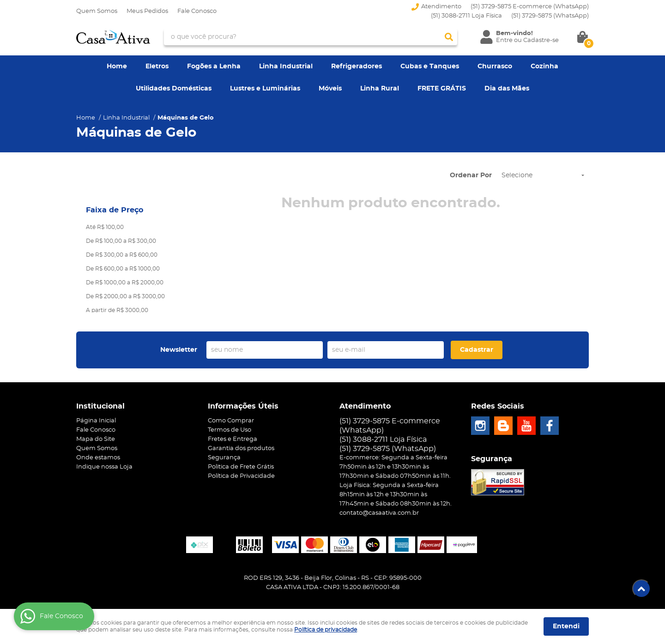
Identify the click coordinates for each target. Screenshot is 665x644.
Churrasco (495, 66)
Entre (504, 40)
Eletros (157, 66)
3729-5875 (550, 16)
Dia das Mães (507, 89)
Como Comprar (231, 421)
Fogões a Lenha (214, 66)
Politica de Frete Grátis (241, 467)
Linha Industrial (286, 66)
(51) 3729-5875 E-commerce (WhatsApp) (530, 7)
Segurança (224, 458)
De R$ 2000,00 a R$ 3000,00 (125, 296)
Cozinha (544, 66)
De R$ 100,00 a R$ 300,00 (121, 241)
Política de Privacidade (241, 476)
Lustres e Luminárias (265, 89)
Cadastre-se (541, 40)
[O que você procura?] (449, 37)
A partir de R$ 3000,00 (117, 310)
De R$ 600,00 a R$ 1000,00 (123, 269)
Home (117, 66)
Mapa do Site (96, 439)
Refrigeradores (357, 66)
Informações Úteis (243, 406)
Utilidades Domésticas (174, 89)
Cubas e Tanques (430, 66)
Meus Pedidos (147, 11)
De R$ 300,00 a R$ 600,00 (122, 255)
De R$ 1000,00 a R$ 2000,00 (125, 283)
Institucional (100, 406)
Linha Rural (380, 89)
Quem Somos (97, 11)
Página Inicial (96, 421)
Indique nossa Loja (104, 467)
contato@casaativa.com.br (379, 513)
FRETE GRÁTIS (442, 89)
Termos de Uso (230, 430)
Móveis (330, 89)
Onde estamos (98, 458)
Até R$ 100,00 (105, 227)
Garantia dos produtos (241, 448)
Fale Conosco (197, 11)
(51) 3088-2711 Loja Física (466, 16)
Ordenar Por (471, 175)
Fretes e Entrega (233, 439)
